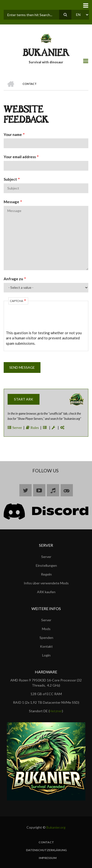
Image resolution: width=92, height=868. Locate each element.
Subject (10, 179)
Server (17, 428)
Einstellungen (46, 565)
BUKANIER (46, 54)
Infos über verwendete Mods (46, 583)
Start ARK (24, 399)
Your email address (20, 157)
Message (11, 202)
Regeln (46, 574)
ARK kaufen (46, 592)
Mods (46, 629)
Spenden (46, 638)
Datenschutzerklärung (46, 850)
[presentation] (43, 321)
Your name (13, 134)
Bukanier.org (56, 827)
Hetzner (56, 711)
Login (46, 655)
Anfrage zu (13, 279)
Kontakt (46, 646)
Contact (46, 842)
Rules (34, 428)
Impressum (48, 858)
